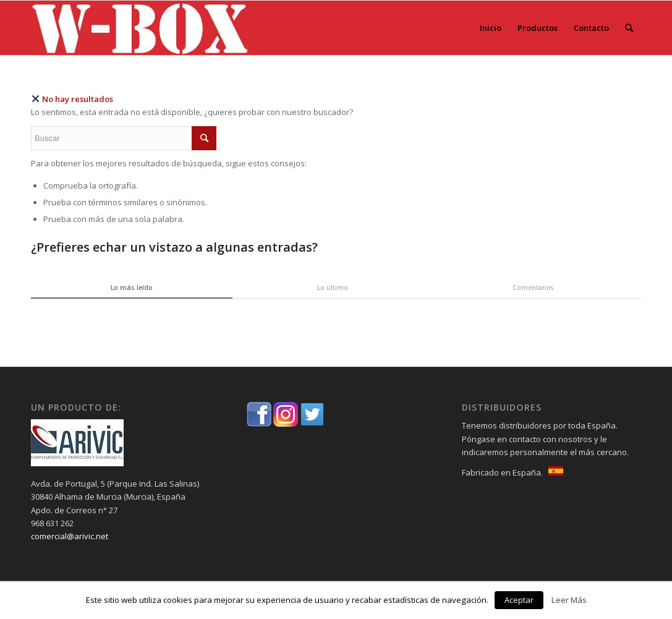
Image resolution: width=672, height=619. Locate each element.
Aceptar (519, 600)
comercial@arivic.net (70, 536)
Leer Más (569, 600)
